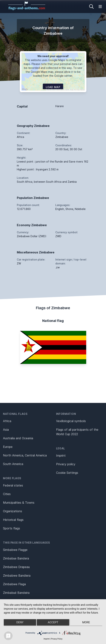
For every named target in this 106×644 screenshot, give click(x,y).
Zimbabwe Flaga (14, 584)
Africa (7, 421)
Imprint (61, 456)
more (86, 622)
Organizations (13, 511)
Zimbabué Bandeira (16, 593)
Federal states (13, 485)
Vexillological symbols (71, 421)
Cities (7, 494)
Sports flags (11, 528)
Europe (8, 447)
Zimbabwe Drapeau (16, 567)
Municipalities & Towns (19, 503)
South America (13, 464)
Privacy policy (66, 464)
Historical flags (13, 520)
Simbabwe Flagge (15, 550)
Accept (53, 622)
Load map (53, 87)
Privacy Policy (57, 639)
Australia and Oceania (18, 438)
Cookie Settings (67, 473)
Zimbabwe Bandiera (17, 576)
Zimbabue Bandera (16, 558)
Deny (20, 622)
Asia (6, 430)
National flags (15, 414)
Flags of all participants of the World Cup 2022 (77, 432)
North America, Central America (25, 455)
